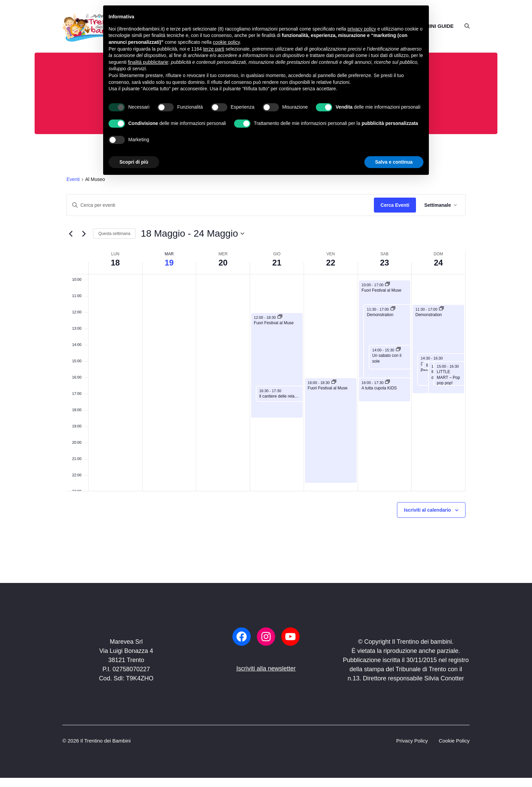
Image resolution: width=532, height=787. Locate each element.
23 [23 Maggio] (385, 263)
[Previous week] (71, 234)
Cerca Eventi (395, 205)
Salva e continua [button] (394, 162)
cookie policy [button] (226, 42)
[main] (266, 363)
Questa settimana (114, 234)
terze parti (214, 49)
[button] (464, 26)
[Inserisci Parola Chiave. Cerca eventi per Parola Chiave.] (220, 205)
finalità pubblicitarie (148, 62)
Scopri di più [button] (134, 162)
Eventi (73, 179)
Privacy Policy (412, 741)
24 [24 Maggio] (439, 263)
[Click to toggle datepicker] (193, 234)
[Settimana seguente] (84, 234)
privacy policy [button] (362, 29)
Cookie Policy (454, 741)
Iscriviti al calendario (428, 510)
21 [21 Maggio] (277, 263)
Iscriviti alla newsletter (266, 669)
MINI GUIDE (440, 26)
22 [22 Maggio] (331, 263)
